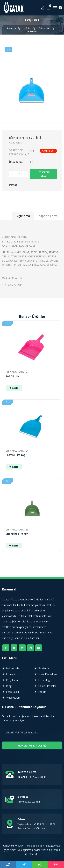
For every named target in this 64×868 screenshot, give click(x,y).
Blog (7, 686)
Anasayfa (11, 28)
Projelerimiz (11, 680)
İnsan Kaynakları (45, 674)
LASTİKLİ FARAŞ (16, 455)
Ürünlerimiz (10, 674)
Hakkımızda (11, 668)
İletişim (40, 692)
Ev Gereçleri (44, 28)
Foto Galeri (10, 692)
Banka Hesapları (45, 686)
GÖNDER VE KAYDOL (32, 745)
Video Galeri (11, 698)
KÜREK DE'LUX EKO (17, 534)
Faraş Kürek (32, 31)
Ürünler (27, 28)
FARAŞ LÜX (12, 376)
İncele (14, 388)
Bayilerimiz (42, 668)
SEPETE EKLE (44, 174)
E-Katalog (42, 680)
